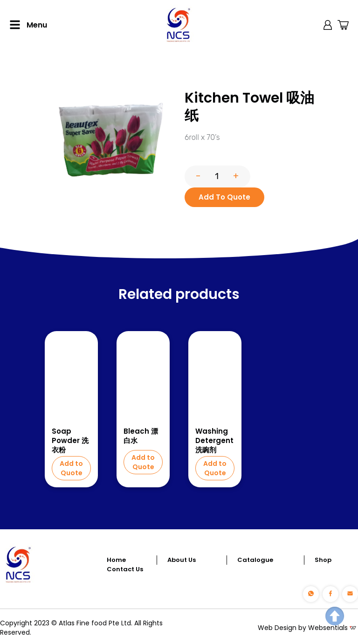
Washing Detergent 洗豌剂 (214, 441)
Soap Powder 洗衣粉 (70, 441)
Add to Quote (71, 468)
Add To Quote (224, 197)
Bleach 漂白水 (141, 436)
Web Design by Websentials (303, 628)
